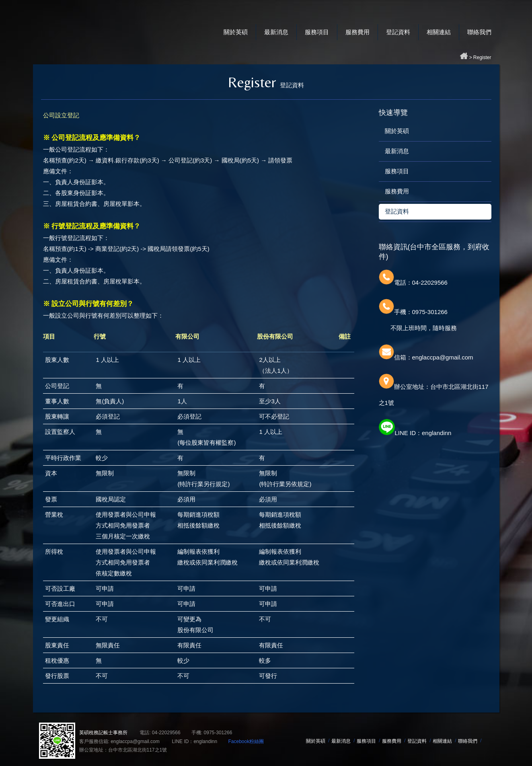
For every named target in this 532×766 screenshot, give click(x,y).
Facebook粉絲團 (246, 741)
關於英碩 (236, 32)
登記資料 (398, 32)
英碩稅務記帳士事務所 (113, 24)
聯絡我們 (479, 32)
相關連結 (439, 32)
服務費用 (357, 32)
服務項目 (317, 32)
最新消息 (276, 32)
